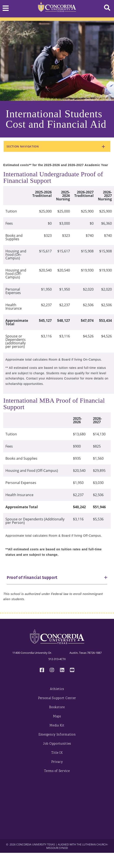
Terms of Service (57, 771)
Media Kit (57, 725)
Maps (57, 716)
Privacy (57, 762)
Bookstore (57, 707)
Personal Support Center (57, 698)
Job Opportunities (57, 744)
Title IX (57, 753)
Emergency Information (57, 735)
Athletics (57, 689)
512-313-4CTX (57, 659)
